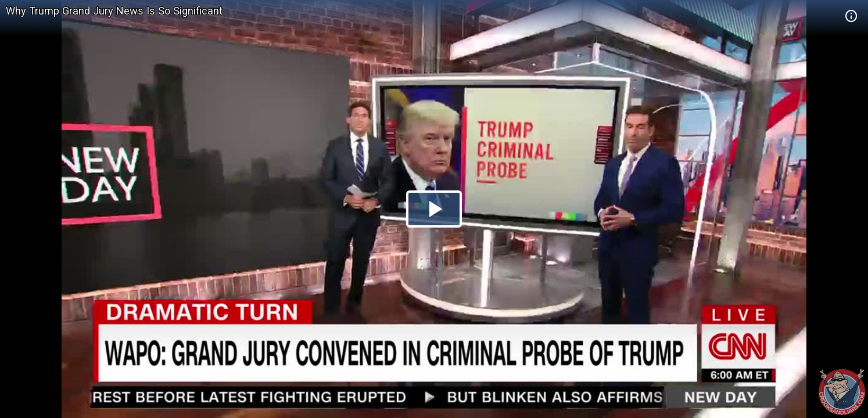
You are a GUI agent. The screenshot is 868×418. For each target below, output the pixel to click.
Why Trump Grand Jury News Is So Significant (114, 11)
